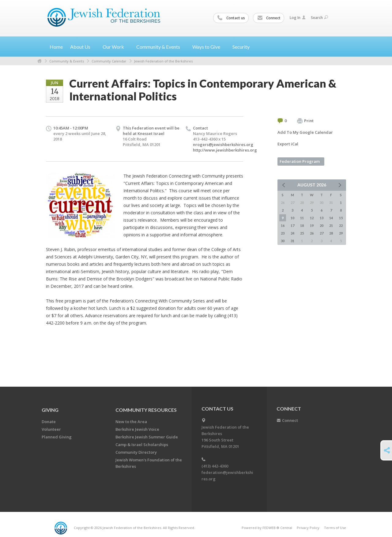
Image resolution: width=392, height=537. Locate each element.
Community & (161, 47)
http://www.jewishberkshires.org (225, 150)
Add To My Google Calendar (305, 132)
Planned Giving (57, 437)
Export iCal (288, 144)
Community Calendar (109, 61)
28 (331, 233)
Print (305, 121)
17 (292, 225)
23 (283, 233)
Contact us (231, 18)
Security (241, 47)
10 (292, 218)
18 (302, 225)
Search (319, 18)
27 (322, 233)
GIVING (50, 410)
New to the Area (131, 422)
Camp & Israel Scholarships (142, 445)
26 (312, 233)
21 (331, 225)
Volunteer (51, 429)
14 (331, 218)
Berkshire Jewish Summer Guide (147, 437)
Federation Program (300, 161)
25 (302, 233)
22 (341, 225)
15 (341, 218)
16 (283, 225)
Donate (49, 422)
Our (116, 47)
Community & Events (67, 61)
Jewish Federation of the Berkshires (163, 61)
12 (312, 218)
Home (56, 47)
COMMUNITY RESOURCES (146, 410)
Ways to (209, 47)
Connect (269, 18)
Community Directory (136, 452)
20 (322, 225)
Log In (298, 18)
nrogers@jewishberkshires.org (223, 145)
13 (322, 218)
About (83, 47)
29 (341, 233)
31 (292, 241)
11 (302, 218)
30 (283, 241)
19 (312, 225)
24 (292, 233)
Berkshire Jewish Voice (137, 429)
